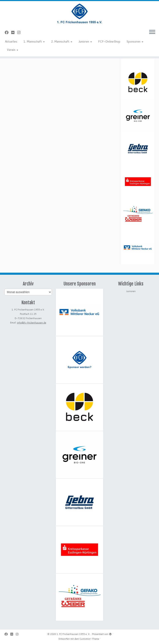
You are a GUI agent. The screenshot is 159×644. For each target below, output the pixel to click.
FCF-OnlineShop (109, 41)
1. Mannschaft (34, 41)
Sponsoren (135, 41)
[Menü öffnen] (152, 32)
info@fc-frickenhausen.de (32, 323)
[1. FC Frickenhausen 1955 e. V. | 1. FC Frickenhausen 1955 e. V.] (79, 13)
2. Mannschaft (62, 41)
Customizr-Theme (89, 639)
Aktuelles (11, 41)
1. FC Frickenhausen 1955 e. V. (73, 634)
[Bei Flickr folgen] (14, 32)
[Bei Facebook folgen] (8, 32)
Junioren (85, 41)
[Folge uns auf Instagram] (20, 32)
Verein (13, 50)
